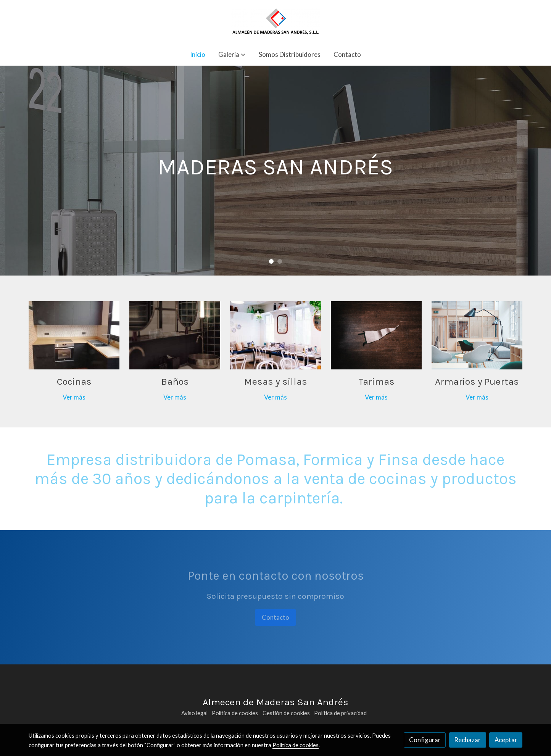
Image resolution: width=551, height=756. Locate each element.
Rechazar (467, 740)
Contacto (275, 617)
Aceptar (506, 740)
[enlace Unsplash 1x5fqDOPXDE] (276, 334)
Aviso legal (194, 713)
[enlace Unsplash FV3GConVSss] (477, 334)
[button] (232, 54)
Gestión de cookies (286, 713)
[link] (275, 22)
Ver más (74, 397)
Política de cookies (235, 713)
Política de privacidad (340, 713)
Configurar (425, 740)
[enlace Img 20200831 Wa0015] (74, 334)
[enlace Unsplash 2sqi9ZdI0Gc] (175, 334)
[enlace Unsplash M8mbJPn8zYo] (376, 334)
